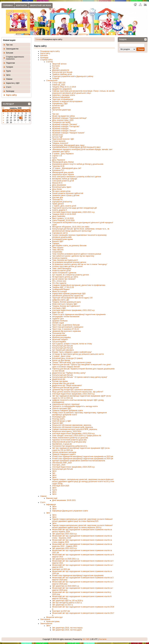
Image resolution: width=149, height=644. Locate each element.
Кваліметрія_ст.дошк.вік (62, 444)
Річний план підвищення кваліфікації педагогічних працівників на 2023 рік (83, 456)
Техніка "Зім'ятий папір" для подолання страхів (72, 363)
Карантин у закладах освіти (64, 95)
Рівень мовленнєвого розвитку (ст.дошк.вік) (70, 438)
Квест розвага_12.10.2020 (63, 218)
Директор (56, 108)
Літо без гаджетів (59, 283)
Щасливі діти (58, 198)
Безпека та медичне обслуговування (67, 101)
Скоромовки (57, 252)
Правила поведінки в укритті (64, 454)
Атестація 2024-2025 (61, 486)
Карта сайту (11, 95)
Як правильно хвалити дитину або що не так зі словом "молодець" (80, 264)
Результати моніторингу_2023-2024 (67, 431)
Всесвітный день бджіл (62, 187)
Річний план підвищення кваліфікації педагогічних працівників (78, 576)
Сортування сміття (60, 233)
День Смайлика (59, 216)
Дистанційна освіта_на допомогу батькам (69, 246)
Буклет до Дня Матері (61, 360)
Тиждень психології (60, 143)
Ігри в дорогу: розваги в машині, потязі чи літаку (72, 344)
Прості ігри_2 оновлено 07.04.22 (66, 329)
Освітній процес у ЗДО (62, 421)
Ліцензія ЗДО (58, 423)
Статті (43, 502)
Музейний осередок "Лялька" (64, 131)
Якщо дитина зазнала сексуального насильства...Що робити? (78, 392)
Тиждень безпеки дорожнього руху (66, 302)
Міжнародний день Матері (63, 162)
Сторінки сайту (46, 60)
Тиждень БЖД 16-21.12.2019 (64, 87)
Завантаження (46, 624)
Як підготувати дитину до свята (65, 277)
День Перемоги (59, 160)
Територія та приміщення (63, 99)
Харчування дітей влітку (62, 202)
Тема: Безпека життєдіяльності (65, 260)
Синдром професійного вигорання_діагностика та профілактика (79, 285)
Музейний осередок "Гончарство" (66, 127)
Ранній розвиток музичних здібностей (68, 193)
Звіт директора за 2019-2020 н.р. (66, 586)
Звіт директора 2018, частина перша (67, 628)
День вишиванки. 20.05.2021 (64, 500)
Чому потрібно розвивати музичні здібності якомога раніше (77, 254)
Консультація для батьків (63, 346)
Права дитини (58, 204)
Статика (50, 62)
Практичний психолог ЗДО (63, 139)
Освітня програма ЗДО (62, 408)
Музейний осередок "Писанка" (65, 124)
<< (3, 108)
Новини (9, 79)
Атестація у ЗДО (59, 308)
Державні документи (61, 70)
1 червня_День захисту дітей (64, 206)
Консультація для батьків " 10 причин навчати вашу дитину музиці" (80, 377)
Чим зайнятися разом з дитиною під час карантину (73, 256)
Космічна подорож (60, 258)
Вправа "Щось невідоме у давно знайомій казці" (72, 352)
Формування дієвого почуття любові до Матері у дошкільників (78, 164)
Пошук (123, 40)
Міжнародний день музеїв (63, 172)
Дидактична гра (59, 379)
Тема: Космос (58, 248)
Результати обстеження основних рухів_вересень (73, 427)
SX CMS (86, 639)
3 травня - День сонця (61, 356)
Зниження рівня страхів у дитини (66, 195)
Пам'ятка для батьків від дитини (65, 388)
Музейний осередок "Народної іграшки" (68, 133)
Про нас (9, 45)
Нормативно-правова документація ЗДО (69, 294)
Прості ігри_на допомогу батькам (66, 325)
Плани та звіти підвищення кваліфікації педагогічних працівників (79, 314)
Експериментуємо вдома (62, 239)
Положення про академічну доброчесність (70, 446)
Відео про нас (58, 312)
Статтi (9, 87)
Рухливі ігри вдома (60, 381)
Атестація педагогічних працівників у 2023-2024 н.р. (74, 434)
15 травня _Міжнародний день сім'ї (67, 168)
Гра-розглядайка (59, 342)
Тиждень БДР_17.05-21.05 (63, 287)
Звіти (8, 75)
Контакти (21, 6)
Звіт (54, 473)
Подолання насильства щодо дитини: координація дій (74, 208)
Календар (10, 91)
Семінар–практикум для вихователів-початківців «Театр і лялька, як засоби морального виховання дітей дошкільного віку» (83, 92)
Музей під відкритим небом (63, 116)
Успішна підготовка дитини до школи (67, 266)
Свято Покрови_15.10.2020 (63, 220)
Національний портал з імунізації (66, 404)
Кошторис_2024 (59, 465)
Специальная (52, 81)
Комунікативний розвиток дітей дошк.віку (69, 442)
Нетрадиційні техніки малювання (66, 317)
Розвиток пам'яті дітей (61, 271)
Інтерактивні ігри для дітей (63, 383)
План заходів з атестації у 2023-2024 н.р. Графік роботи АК (77, 436)
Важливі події (52, 498)
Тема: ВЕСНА (58, 250)
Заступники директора (61, 110)
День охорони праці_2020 (63, 120)
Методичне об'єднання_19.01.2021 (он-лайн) (71, 227)
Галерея (10, 67)
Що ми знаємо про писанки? (64, 279)
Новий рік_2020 (59, 85)
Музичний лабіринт (60, 340)
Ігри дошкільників (59, 335)
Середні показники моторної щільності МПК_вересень (75, 429)
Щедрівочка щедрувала (62, 89)
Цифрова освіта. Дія (61, 300)
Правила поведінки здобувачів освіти (67, 411)
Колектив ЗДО (58, 106)
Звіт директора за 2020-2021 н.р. (66, 559)
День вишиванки (59, 185)
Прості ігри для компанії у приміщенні (68, 327)
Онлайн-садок (58, 323)
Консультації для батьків (62, 72)
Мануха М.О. (57, 183)
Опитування (45, 619)
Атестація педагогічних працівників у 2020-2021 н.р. (74, 212)
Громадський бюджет (61, 289)
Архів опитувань (53, 621)
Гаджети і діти (58, 319)
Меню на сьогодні (59, 291)
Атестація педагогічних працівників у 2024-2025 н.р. (74, 467)
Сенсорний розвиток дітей (63, 181)
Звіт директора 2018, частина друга (67, 630)
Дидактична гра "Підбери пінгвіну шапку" (69, 373)
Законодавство (12, 49)
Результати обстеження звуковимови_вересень (72, 425)
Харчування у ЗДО (60, 104)
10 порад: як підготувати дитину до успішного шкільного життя (78, 354)
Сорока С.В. (57, 156)
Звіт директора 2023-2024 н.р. (65, 534)
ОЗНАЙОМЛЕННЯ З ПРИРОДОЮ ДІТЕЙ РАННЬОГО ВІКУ (76, 147)
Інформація (51, 505)
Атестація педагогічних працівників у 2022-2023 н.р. (74, 394)
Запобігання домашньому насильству (68, 296)
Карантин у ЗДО (13, 83)
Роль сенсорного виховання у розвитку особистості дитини (77, 177)
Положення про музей (61, 122)
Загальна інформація (61, 97)
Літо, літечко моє (59, 281)
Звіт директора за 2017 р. (63, 605)
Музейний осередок (60, 129)
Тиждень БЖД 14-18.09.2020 (64, 214)
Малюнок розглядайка (61, 337)
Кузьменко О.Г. (58, 170)
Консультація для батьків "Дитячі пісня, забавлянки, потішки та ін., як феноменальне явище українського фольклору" (81, 230)
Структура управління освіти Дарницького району (73, 76)
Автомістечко (58, 135)
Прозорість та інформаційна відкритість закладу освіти (75, 406)
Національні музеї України (63, 175)
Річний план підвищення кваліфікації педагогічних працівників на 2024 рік (83, 459)
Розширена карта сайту (50, 51)
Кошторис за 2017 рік (61, 611)
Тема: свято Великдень (62, 269)
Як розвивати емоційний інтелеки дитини (69, 262)
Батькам (10, 53)
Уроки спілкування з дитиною (64, 273)
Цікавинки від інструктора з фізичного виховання (72, 390)
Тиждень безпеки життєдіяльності (66, 306)
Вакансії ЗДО (58, 241)
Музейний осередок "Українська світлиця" (69, 118)
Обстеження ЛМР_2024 (62, 463)
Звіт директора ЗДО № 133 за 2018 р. (68, 601)
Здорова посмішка (60, 321)
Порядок (56, 243)
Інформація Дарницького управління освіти (70, 511)
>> (30, 108)
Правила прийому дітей (62, 74)
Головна (8, 6)
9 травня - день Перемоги (63, 154)
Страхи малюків (59, 141)
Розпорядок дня (59, 417)
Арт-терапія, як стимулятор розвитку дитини (70, 275)
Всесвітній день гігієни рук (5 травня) (67, 358)
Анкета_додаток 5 (60, 210)
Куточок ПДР (57, 137)
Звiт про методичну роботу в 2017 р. (67, 603)
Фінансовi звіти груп (54, 617)
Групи (8, 71)
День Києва (57, 189)
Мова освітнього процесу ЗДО (65, 304)
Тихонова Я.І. (58, 200)
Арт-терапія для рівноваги (63, 350)
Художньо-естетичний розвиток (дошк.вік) (69, 440)
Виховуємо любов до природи (65, 179)
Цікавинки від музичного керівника (66, 331)
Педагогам (11, 63)
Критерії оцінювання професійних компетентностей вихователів (79, 461)
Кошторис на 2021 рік (61, 569)
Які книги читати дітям (61, 191)
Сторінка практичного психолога (15, 58)
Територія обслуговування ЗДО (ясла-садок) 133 (72, 298)
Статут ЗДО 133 (59, 83)
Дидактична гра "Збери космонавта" (67, 385)
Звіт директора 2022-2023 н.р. (65, 548)
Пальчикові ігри (59, 333)
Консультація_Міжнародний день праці (68, 145)
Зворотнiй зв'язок (41, 6)
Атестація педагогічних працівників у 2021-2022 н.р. (74, 310)
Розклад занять (59, 419)
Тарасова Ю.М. (58, 166)
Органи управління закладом (64, 452)
